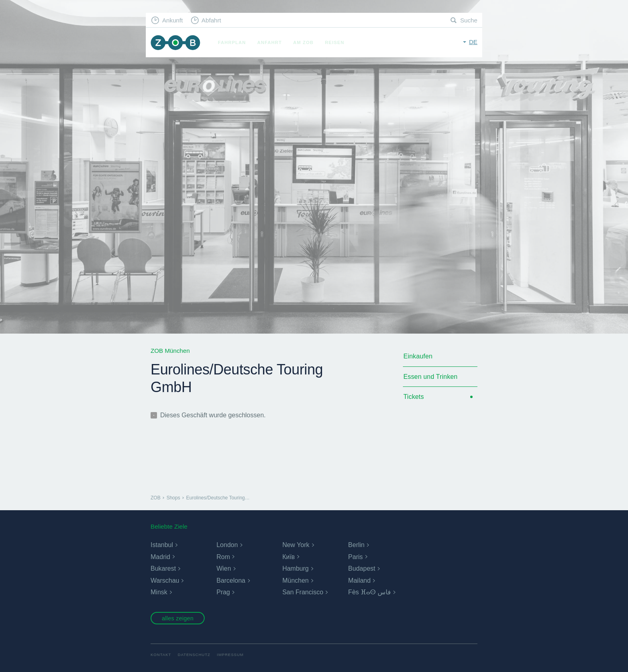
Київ (289, 557)
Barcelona (231, 580)
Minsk (159, 592)
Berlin (356, 545)
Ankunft (173, 20)
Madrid (160, 557)
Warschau (165, 580)
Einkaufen (418, 356)
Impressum (230, 655)
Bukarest (163, 568)
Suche (469, 20)
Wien (223, 568)
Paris (355, 557)
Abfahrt (211, 20)
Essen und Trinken (430, 377)
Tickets (414, 397)
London (227, 545)
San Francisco (303, 592)
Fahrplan (232, 42)
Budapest (362, 568)
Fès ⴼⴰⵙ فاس (369, 592)
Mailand (359, 580)
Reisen (334, 42)
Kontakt (161, 655)
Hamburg (296, 568)
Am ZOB (303, 42)
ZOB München (175, 43)
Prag (223, 592)
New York (296, 545)
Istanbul (162, 545)
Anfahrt (269, 42)
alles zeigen (178, 618)
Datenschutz (194, 655)
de (473, 42)
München (296, 580)
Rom (223, 557)
